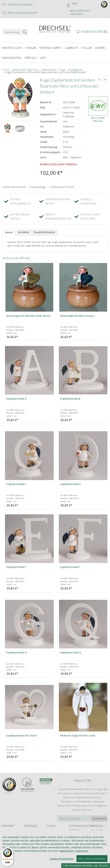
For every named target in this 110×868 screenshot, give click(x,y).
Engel (62, 70)
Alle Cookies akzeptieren (92, 859)
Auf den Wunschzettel (14, 187)
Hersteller (23, 232)
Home (6, 70)
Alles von (98, 119)
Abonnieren (99, 818)
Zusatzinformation (44, 232)
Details (9, 232)
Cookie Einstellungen (62, 859)
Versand (103, 866)
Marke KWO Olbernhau (26, 70)
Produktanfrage (38, 187)
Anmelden (76, 14)
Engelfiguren (75, 70)
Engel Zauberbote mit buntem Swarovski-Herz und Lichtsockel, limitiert (46, 72)
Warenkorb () (94, 32)
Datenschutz (66, 851)
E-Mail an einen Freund (62, 187)
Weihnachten (49, 70)
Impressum (82, 851)
